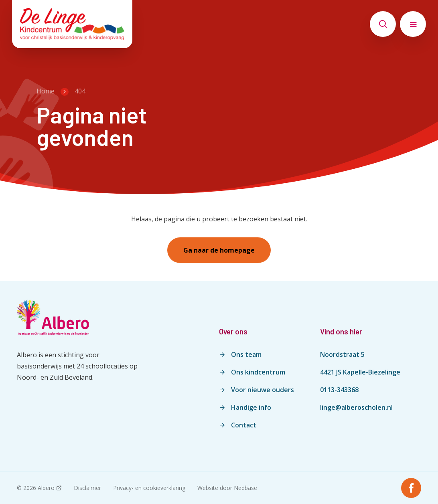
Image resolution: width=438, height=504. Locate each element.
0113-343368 (339, 390)
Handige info (251, 407)
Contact (244, 425)
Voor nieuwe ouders (263, 390)
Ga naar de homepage (219, 250)
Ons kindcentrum (258, 372)
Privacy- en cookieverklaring (149, 488)
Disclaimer (87, 488)
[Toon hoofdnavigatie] (413, 24)
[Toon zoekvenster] (383, 24)
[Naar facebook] (411, 488)
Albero (46, 488)
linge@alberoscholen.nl (356, 407)
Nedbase (245, 488)
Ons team (246, 354)
